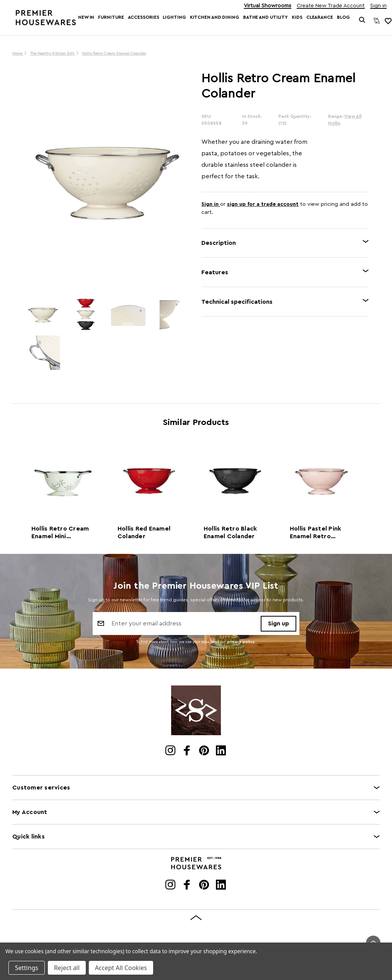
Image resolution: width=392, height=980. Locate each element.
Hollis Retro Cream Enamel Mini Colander (60, 533)
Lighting (174, 17)
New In (86, 17)
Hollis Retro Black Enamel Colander (230, 532)
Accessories (144, 17)
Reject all (67, 968)
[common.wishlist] (388, 21)
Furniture (111, 17)
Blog (343, 17)
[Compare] (377, 21)
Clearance (320, 17)
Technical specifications (237, 302)
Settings (27, 968)
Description (219, 243)
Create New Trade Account (331, 6)
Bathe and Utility (265, 17)
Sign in (378, 6)
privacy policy (241, 642)
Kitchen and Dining (215, 17)
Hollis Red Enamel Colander (144, 532)
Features (215, 272)
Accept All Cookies (121, 968)
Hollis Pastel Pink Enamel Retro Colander (316, 533)
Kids (297, 17)
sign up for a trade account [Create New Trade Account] (263, 204)
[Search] (362, 21)
